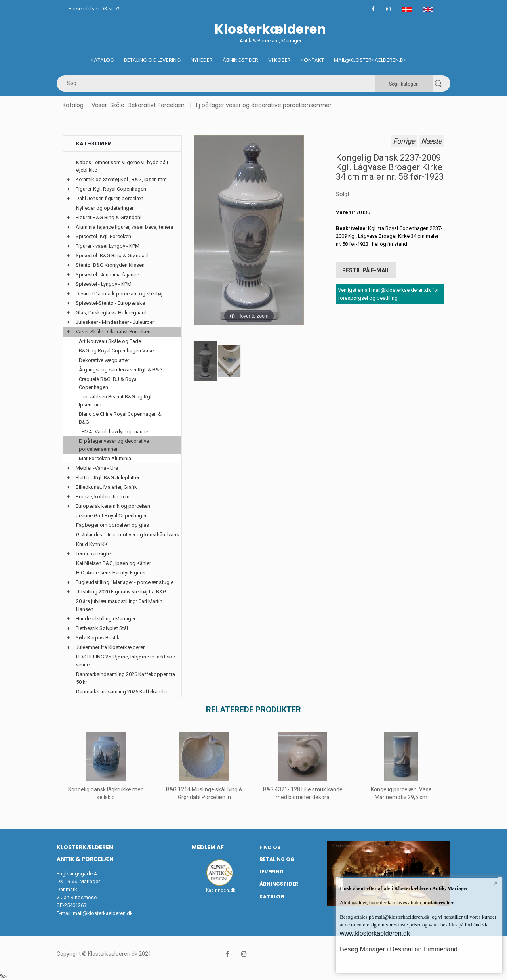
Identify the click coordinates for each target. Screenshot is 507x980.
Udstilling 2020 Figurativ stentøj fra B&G (121, 592)
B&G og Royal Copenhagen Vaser (117, 351)
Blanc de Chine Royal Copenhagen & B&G (120, 418)
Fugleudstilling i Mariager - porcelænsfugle (125, 582)
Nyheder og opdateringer (105, 208)
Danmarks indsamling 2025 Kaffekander (122, 692)
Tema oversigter (94, 554)
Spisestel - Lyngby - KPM (104, 284)
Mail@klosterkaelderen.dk (370, 60)
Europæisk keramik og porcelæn (113, 506)
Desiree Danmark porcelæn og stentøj (119, 294)
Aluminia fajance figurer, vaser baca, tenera (124, 227)
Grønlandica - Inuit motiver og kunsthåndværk (128, 535)
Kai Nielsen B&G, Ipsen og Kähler (113, 563)
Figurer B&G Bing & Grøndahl (109, 217)
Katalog (102, 60)
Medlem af (208, 847)
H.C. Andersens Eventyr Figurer (111, 573)
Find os (270, 847)
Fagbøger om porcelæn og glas (112, 525)
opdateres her (438, 902)
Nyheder (202, 60)
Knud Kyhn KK (92, 544)
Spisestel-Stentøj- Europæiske (110, 303)
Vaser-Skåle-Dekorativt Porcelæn (138, 105)
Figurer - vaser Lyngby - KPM (108, 246)
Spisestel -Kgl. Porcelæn (103, 236)
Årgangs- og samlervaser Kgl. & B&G (121, 370)
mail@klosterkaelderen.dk (103, 913)
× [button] (496, 883)
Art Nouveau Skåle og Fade (110, 341)
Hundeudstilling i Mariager (106, 619)
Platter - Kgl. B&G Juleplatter (108, 478)
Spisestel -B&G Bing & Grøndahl (112, 256)
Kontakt (312, 60)
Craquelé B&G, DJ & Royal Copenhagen (108, 383)
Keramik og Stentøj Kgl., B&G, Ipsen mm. (122, 179)
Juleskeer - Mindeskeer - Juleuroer (115, 322)
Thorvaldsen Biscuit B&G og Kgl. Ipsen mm (116, 401)
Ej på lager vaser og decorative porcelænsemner (264, 105)
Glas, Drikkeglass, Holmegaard (111, 313)
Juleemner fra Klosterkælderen (111, 647)
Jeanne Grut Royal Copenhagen (112, 516)
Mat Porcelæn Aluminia (105, 458)
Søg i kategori (404, 84)
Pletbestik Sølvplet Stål (102, 628)
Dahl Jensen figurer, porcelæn (110, 198)
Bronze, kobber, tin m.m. (103, 497)
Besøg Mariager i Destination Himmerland (399, 949)
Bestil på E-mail (366, 270)
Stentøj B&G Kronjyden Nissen (110, 265)
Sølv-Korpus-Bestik (98, 638)
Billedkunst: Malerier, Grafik (106, 487)
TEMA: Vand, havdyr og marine (113, 432)
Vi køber (279, 60)
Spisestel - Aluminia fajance (107, 275)
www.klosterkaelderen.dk (375, 933)
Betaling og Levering (152, 60)
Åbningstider (240, 60)
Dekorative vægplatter (104, 360)
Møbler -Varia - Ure (97, 468)
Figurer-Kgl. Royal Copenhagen (111, 189)
